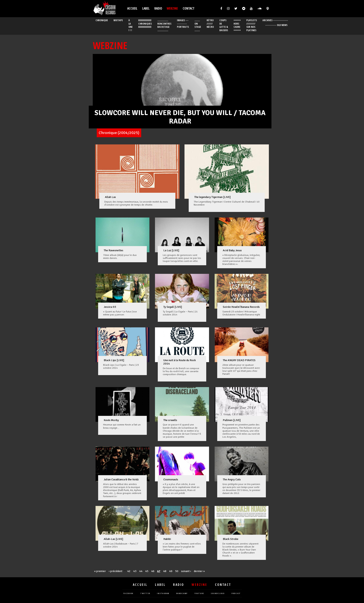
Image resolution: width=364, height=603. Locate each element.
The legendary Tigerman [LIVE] (213, 197)
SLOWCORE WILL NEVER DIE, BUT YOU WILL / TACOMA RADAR (180, 117)
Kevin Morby (111, 420)
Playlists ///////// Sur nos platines (252, 25)
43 (135, 571)
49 (171, 571)
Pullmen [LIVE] (232, 420)
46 (153, 571)
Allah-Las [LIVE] (113, 539)
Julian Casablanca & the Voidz (121, 479)
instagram (163, 594)
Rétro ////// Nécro (210, 24)
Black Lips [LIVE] (114, 360)
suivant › (186, 571)
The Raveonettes (113, 250)
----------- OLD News (276, 25)
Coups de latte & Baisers (224, 25)
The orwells (170, 420)
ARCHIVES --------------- (275, 20)
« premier (100, 571)
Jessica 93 (110, 307)
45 (147, 571)
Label (146, 8)
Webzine (172, 8)
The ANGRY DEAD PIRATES (239, 360)
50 (177, 571)
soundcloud (218, 594)
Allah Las (110, 197)
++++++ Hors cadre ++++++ (237, 25)
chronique (102, 20)
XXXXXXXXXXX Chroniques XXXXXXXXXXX (145, 24)
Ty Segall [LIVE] (173, 307)
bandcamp (182, 594)
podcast (236, 594)
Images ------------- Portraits (183, 24)
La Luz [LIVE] (171, 250)
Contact (189, 8)
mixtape (118, 20)
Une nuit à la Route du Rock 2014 (180, 362)
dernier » (199, 571)
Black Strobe (231, 539)
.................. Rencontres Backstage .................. (164, 25)
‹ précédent (115, 571)
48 (165, 571)
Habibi (167, 539)
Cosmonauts (171, 479)
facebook (128, 594)
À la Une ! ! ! (131, 25)
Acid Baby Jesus (232, 250)
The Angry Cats (232, 479)
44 (141, 571)
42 (129, 571)
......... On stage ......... (198, 25)
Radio (158, 8)
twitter (145, 594)
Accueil (132, 8)
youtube (199, 594)
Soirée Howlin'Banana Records (241, 307)
